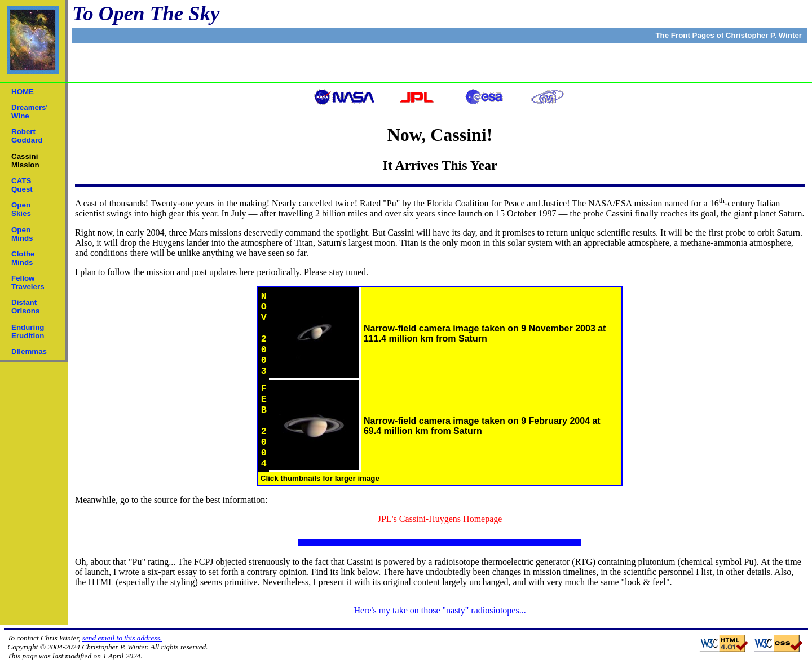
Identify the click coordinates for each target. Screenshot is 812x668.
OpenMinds (22, 234)
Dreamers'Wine (30, 112)
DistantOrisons (25, 307)
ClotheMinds (23, 258)
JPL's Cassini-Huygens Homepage (440, 519)
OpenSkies (21, 209)
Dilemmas (29, 351)
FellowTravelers (28, 282)
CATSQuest (22, 185)
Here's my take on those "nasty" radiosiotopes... (440, 610)
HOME (23, 92)
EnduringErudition (28, 331)
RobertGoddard (27, 136)
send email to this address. (122, 638)
